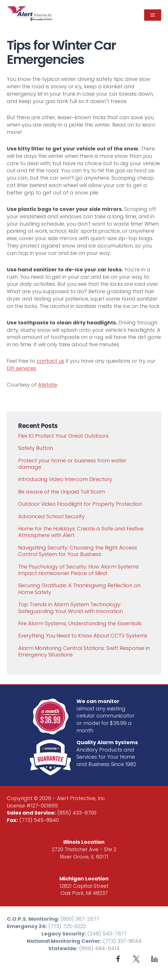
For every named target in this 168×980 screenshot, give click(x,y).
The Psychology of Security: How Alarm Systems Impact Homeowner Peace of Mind (78, 570)
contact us (50, 361)
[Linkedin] (154, 959)
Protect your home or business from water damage (72, 464)
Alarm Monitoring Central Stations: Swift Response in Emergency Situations (84, 651)
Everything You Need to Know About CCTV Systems (83, 636)
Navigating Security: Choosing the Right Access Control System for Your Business (78, 551)
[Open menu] (153, 15)
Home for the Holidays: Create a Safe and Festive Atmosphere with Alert (81, 532)
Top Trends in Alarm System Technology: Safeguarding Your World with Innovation (70, 608)
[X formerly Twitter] (136, 959)
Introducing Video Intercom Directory (65, 479)
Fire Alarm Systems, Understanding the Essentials (80, 623)
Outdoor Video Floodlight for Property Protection (80, 504)
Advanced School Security (51, 516)
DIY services (21, 368)
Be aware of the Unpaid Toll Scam (62, 492)
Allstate (48, 385)
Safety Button (36, 448)
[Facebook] (118, 959)
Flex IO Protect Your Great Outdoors (63, 436)
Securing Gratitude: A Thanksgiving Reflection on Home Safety (79, 589)
